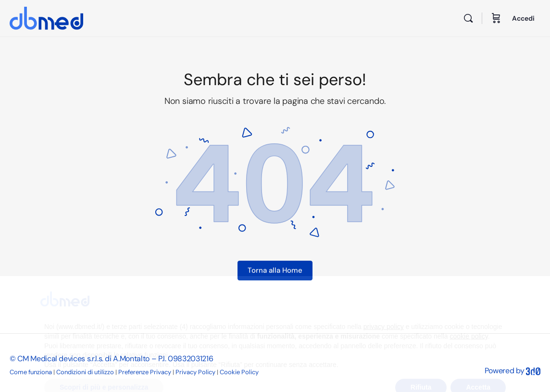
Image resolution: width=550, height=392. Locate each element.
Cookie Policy (239, 372)
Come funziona (31, 372)
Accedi (523, 18)
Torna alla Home (275, 270)
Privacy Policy (195, 372)
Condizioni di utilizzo (85, 372)
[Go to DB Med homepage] (46, 17)
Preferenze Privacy (145, 372)
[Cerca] (468, 18)
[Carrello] (496, 18)
